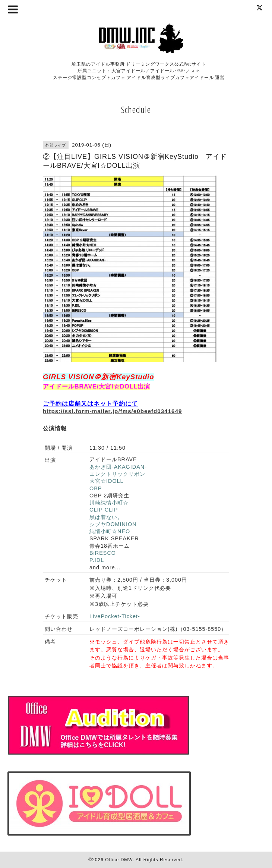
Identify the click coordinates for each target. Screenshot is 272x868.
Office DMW (119, 860)
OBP (96, 488)
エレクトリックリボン (117, 474)
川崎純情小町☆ (109, 503)
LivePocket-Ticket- (115, 616)
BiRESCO (103, 553)
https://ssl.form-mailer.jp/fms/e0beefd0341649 (112, 411)
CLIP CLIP (104, 510)
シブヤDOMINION (113, 524)
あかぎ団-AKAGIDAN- (118, 467)
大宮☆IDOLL (107, 481)
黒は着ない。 (106, 517)
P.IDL (97, 560)
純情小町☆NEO (110, 531)
